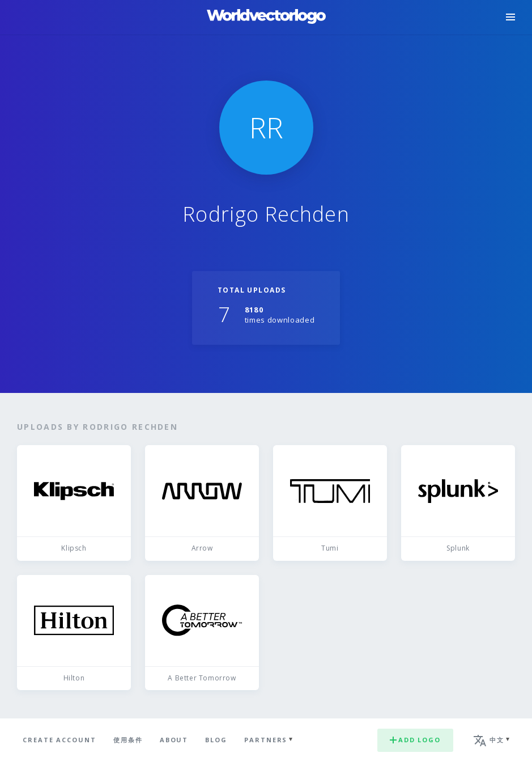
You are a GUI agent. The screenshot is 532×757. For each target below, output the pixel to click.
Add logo (415, 740)
